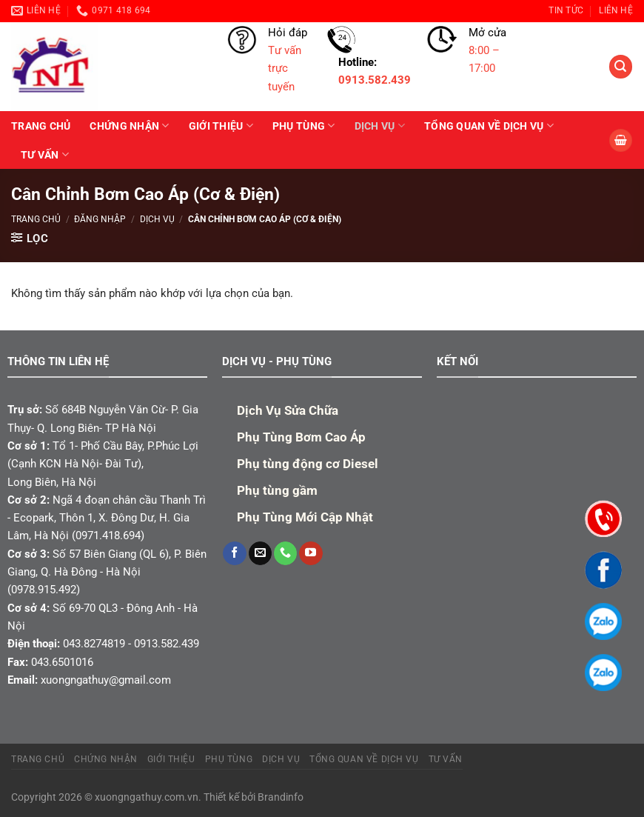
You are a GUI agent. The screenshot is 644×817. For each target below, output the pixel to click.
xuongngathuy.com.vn (147, 797)
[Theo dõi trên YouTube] (311, 553)
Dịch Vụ (380, 126)
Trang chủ (36, 219)
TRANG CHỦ (41, 126)
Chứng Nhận (129, 126)
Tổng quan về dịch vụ (489, 126)
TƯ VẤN (45, 154)
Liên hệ (616, 10)
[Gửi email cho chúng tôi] (260, 553)
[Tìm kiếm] (620, 66)
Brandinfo (281, 797)
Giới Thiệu (221, 126)
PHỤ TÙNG (304, 126)
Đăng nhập (100, 219)
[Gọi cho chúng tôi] (285, 553)
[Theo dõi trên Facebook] (234, 553)
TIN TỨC (566, 10)
